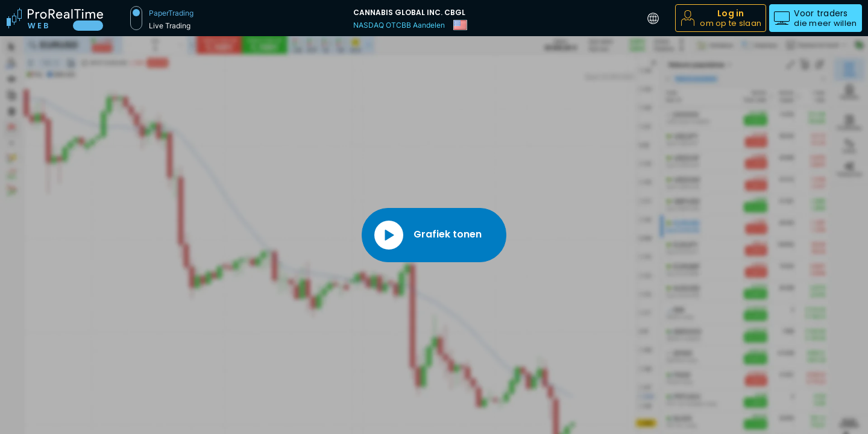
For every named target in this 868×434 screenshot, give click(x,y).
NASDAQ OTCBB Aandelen (399, 25)
